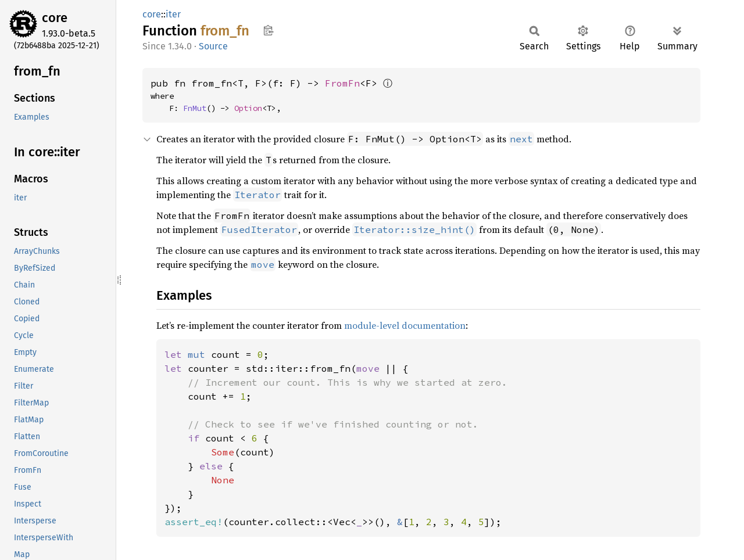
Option (248, 108)
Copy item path (268, 30)
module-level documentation (405, 325)
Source (213, 46)
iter (173, 14)
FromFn (342, 83)
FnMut (195, 108)
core (55, 18)
